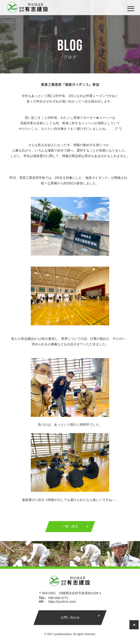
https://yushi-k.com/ (62, 602)
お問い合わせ (70, 617)
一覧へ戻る (70, 526)
